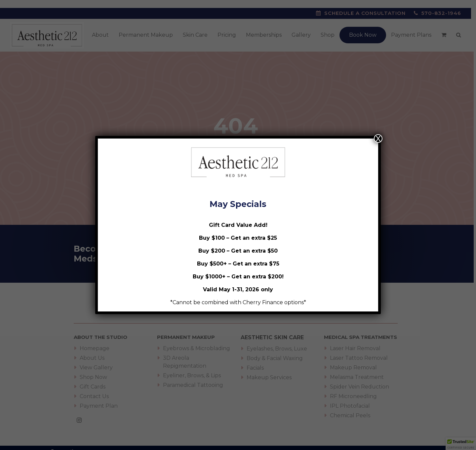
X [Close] (378, 139)
